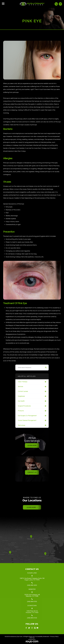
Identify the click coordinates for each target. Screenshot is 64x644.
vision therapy (23, 382)
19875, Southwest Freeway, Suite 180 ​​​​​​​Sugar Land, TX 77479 (32, 579)
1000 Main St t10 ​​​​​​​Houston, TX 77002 (32, 612)
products (21, 411)
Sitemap (32, 638)
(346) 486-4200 (32, 585)
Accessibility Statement (42, 637)
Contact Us (32, 472)
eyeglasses (21, 396)
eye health (21, 401)
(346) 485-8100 (32, 618)
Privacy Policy (54, 637)
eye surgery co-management (27, 416)
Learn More (32, 445)
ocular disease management (27, 420)
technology (22, 425)
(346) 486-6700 (32, 602)
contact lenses (23, 391)
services (20, 386)
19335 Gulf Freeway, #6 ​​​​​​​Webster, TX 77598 (32, 596)
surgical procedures (24, 406)
